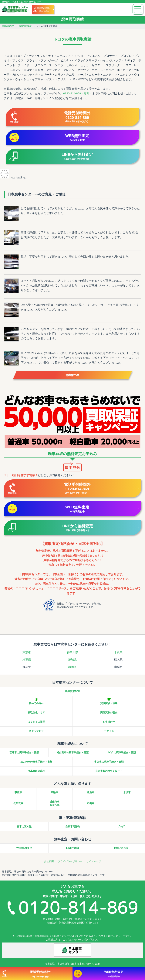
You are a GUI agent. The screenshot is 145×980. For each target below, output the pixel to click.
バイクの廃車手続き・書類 (121, 752)
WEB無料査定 (24, 848)
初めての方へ (36, 703)
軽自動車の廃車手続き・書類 (73, 752)
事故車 (18, 792)
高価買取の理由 (109, 713)
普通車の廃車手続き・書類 (24, 752)
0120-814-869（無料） (78, 93)
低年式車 (18, 803)
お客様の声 (72, 375)
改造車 (91, 792)
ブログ (121, 827)
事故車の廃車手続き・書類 (109, 762)
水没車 (127, 792)
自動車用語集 (73, 827)
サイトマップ (94, 861)
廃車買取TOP (8, 26)
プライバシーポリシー (70, 861)
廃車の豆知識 (24, 827)
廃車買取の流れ (36, 771)
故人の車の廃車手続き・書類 (36, 762)
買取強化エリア (36, 713)
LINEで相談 (73, 848)
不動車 (54, 792)
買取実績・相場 (109, 703)
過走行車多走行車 (55, 803)
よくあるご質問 (36, 722)
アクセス (109, 731)
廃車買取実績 (25, 26)
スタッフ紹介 (36, 731)
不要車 (91, 803)
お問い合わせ (121, 848)
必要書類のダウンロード (109, 771)
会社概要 (49, 861)
